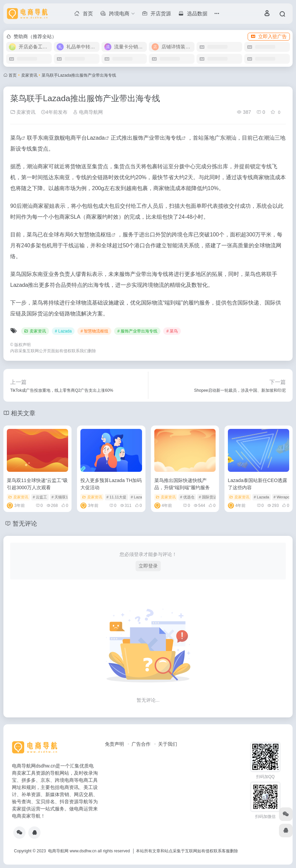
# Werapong (284, 497)
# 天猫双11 (61, 497)
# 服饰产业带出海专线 (137, 331)
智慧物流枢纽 (95, 235)
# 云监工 (40, 497)
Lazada (96, 138)
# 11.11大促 (116, 497)
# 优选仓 (187, 497)
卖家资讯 (29, 75)
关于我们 (168, 744)
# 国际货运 (208, 497)
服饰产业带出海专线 (157, 138)
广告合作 (141, 744)
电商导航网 (88, 112)
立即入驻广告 (269, 36)
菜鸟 (16, 138)
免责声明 (114, 744)
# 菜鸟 (172, 331)
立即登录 (148, 566)
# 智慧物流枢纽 (94, 331)
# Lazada (63, 331)
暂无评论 (25, 524)
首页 (13, 75)
